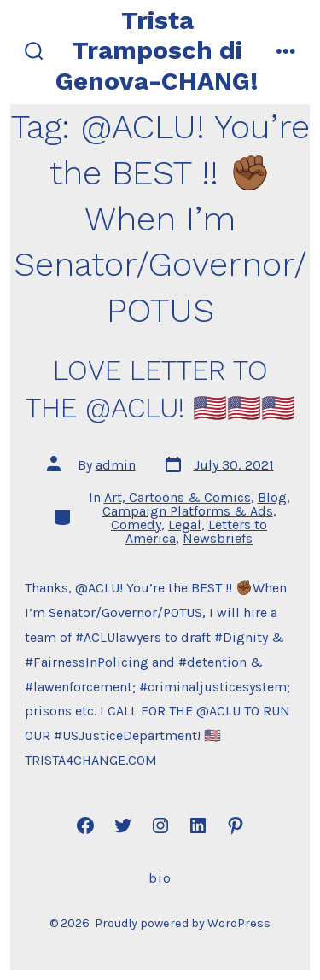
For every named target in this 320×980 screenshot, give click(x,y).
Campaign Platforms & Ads (188, 511)
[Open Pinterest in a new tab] (236, 825)
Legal (185, 525)
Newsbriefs (218, 538)
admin (116, 465)
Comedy (136, 525)
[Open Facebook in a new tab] (85, 825)
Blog (272, 497)
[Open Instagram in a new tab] (160, 825)
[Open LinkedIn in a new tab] (198, 825)
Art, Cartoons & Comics (177, 497)
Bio (160, 878)
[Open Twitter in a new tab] (123, 825)
